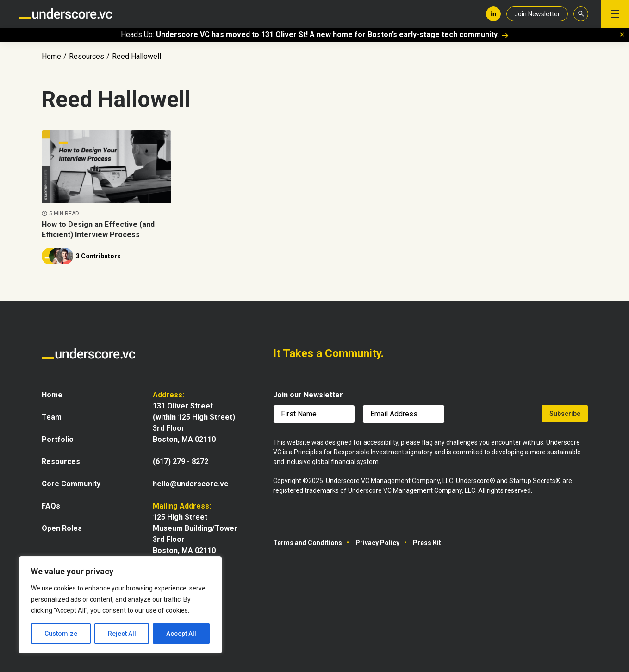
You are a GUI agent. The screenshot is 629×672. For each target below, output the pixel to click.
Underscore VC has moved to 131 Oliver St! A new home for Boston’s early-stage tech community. (332, 35)
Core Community (71, 484)
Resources (87, 56)
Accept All (181, 634)
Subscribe (565, 414)
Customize (61, 634)
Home (51, 56)
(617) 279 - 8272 (181, 462)
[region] (120, 605)
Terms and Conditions (308, 543)
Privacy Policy (377, 543)
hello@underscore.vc (190, 484)
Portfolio (58, 439)
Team (52, 417)
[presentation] (494, 416)
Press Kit (427, 543)
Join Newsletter (537, 14)
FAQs (51, 506)
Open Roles (62, 528)
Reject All (122, 634)
